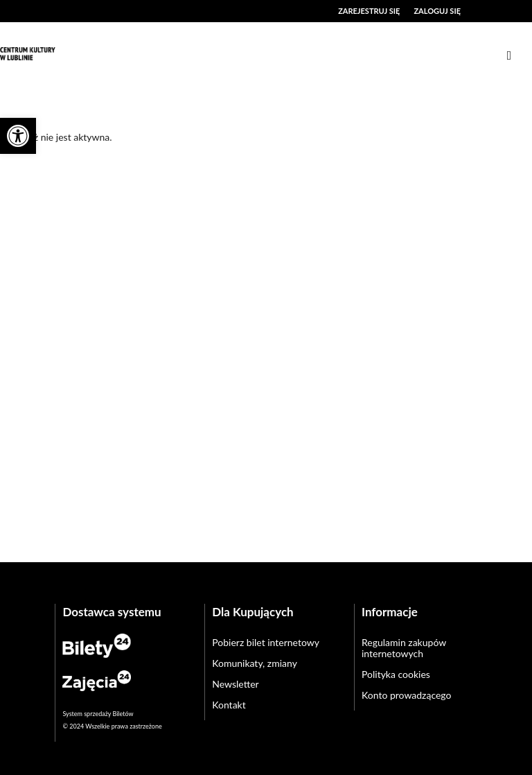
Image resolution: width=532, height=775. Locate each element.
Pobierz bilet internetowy (266, 642)
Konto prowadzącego (406, 695)
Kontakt (229, 705)
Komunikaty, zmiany (255, 663)
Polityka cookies (396, 674)
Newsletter (235, 684)
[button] (18, 136)
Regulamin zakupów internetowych (404, 648)
